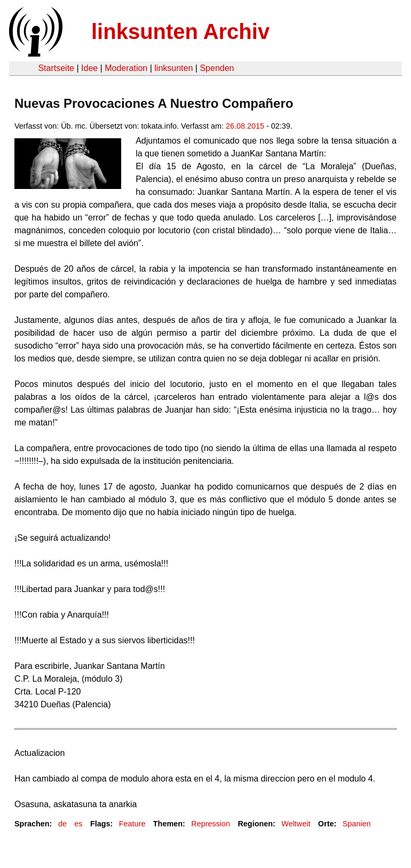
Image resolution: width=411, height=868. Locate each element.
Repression (211, 824)
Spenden (217, 68)
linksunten (173, 68)
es (78, 824)
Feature (132, 824)
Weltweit (296, 824)
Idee (89, 68)
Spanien (357, 824)
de (62, 824)
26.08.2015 (245, 126)
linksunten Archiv (180, 31)
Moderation (126, 68)
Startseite (56, 68)
